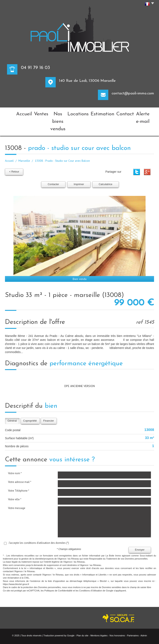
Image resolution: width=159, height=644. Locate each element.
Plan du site (82, 617)
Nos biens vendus (53, 113)
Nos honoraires (117, 617)
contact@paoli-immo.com (133, 93)
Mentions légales (99, 617)
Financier (49, 402)
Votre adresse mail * (20, 464)
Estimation (100, 113)
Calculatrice (106, 166)
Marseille (24, 143)
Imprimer (79, 166)
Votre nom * (15, 455)
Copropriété (30, 402)
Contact (120, 113)
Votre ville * (15, 481)
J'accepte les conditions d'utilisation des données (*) (39, 524)
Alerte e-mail (142, 113)
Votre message (17, 490)
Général (12, 402)
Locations (79, 113)
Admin (144, 617)
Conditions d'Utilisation (91, 572)
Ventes (30, 113)
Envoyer (140, 531)
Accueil (13, 113)
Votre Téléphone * (19, 472)
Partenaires (133, 617)
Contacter (53, 166)
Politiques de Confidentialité (58, 572)
